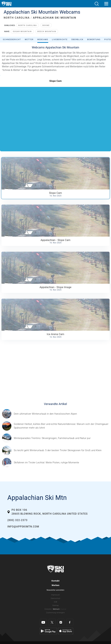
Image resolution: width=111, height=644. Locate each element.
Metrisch (56, 609)
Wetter (29, 40)
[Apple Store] (66, 631)
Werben (55, 585)
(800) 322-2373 (17, 520)
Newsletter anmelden (55, 590)
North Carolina (27, 25)
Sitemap (55, 605)
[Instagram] (61, 622)
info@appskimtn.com (23, 527)
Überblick (77, 40)
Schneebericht (12, 40)
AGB (55, 602)
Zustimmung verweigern (55, 613)
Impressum (56, 595)
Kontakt (56, 581)
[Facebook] (70, 622)
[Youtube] (43, 622)
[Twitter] (52, 622)
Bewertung (94, 40)
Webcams (43, 40)
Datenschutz (56, 598)
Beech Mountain (47, 32)
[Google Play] (48, 631)
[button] (97, 4)
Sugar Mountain (22, 32)
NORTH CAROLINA (17, 18)
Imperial (63, 609)
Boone (46, 25)
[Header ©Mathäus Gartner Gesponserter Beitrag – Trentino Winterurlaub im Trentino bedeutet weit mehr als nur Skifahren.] (52, 438)
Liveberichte (60, 40)
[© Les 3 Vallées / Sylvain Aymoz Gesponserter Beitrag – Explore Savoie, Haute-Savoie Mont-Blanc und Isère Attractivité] (45, 414)
